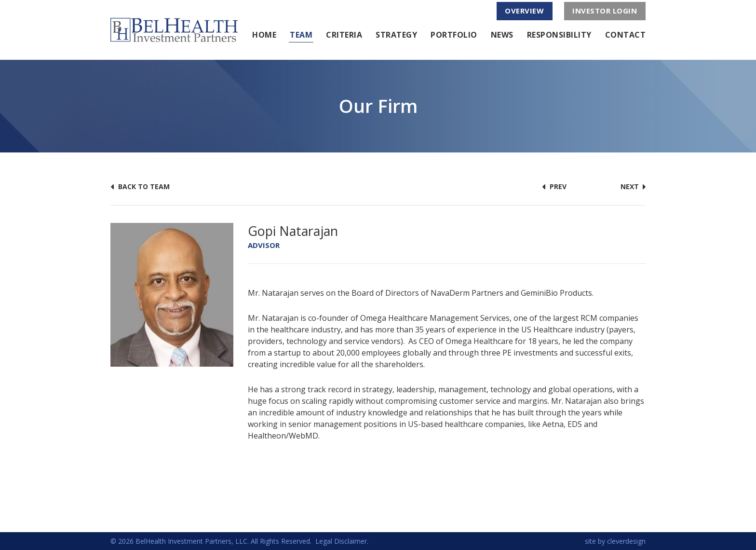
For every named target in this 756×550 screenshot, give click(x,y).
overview (524, 11)
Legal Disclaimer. (342, 541)
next (633, 186)
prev (554, 186)
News (502, 35)
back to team (140, 186)
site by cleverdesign (615, 541)
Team (301, 35)
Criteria (344, 35)
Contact (626, 35)
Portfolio (454, 35)
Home (264, 35)
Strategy (396, 35)
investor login (605, 11)
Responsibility (559, 35)
